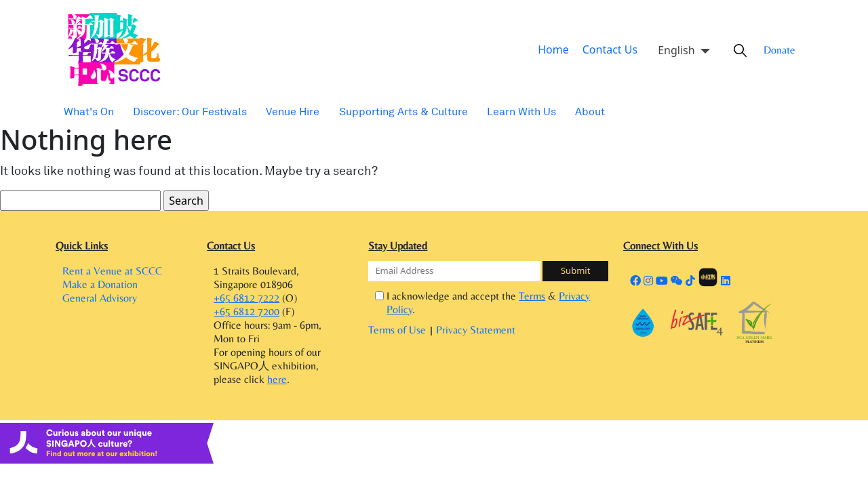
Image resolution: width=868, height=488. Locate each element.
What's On (87, 111)
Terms (529, 297)
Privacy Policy (577, 297)
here (277, 387)
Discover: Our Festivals (183, 111)
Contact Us (610, 50)
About (563, 111)
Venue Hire (280, 111)
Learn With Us (498, 111)
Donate (774, 50)
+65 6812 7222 (246, 299)
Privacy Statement (476, 317)
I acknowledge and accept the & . (495, 296)
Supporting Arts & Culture (386, 111)
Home (559, 50)
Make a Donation (100, 288)
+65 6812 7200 (246, 316)
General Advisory (100, 305)
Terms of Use (398, 317)
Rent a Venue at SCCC (112, 271)
